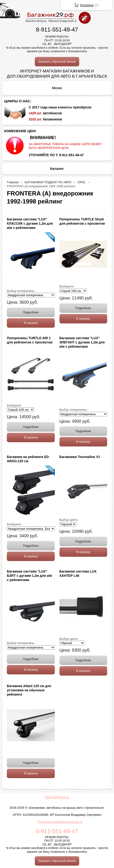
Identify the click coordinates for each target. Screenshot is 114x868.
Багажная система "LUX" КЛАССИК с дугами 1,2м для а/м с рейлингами (30, 223)
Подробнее (31, 312)
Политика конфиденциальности (60, 822)
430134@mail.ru (57, 797)
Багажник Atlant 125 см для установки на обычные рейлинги (29, 690)
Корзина (87, 5)
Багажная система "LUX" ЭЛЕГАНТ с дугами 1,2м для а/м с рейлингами (82, 342)
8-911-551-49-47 (57, 30)
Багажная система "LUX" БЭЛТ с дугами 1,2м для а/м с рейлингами (29, 576)
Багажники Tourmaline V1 (80, 457)
